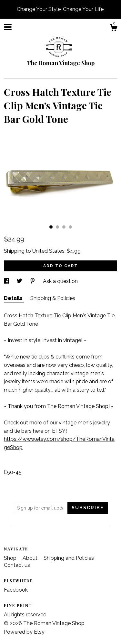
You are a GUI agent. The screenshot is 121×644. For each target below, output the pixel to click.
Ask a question (60, 281)
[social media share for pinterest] (33, 281)
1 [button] (51, 227)
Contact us (17, 565)
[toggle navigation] (8, 27)
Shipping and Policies (69, 558)
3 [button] (64, 227)
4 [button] (70, 227)
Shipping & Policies (53, 298)
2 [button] (57, 227)
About (31, 558)
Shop (11, 558)
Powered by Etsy (24, 632)
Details (14, 298)
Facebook (16, 590)
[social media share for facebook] (7, 281)
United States (48, 251)
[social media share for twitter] (20, 281)
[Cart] (114, 29)
